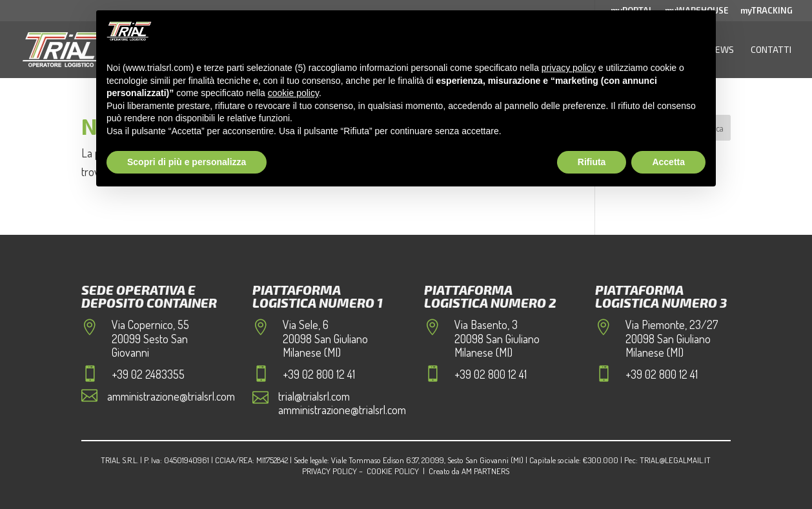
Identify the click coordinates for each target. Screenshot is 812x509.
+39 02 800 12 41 (319, 374)
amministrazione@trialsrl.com (171, 396)
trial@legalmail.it (675, 460)
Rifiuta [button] (592, 162)
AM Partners (485, 471)
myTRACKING (766, 11)
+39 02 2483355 (148, 374)
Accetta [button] (668, 162)
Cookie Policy (393, 471)
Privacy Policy (330, 471)
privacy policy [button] (569, 68)
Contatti (771, 49)
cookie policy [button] (293, 93)
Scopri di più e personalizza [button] (187, 162)
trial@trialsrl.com (314, 396)
